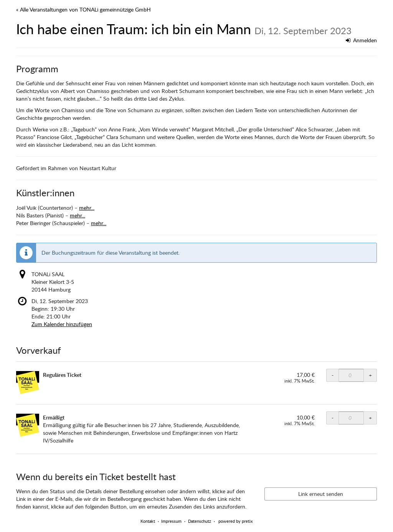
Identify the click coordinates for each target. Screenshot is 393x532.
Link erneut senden (321, 494)
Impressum (171, 521)
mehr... (87, 208)
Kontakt (148, 521)
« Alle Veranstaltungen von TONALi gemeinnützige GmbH (83, 9)
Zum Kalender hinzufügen (62, 324)
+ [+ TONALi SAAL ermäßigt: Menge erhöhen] (370, 418)
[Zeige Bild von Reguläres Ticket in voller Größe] (28, 383)
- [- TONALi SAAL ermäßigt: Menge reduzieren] (333, 418)
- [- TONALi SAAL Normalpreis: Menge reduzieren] (333, 375)
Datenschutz (200, 521)
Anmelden (362, 40)
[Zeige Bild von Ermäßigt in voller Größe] (28, 425)
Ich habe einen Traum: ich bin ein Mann (184, 29)
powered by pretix (235, 521)
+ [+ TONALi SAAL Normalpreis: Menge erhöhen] (370, 375)
